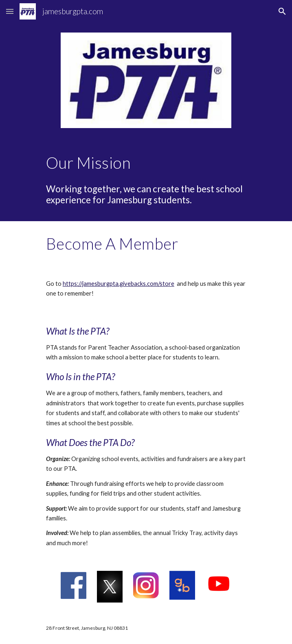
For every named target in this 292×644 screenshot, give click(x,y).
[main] (146, 163)
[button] (10, 11)
